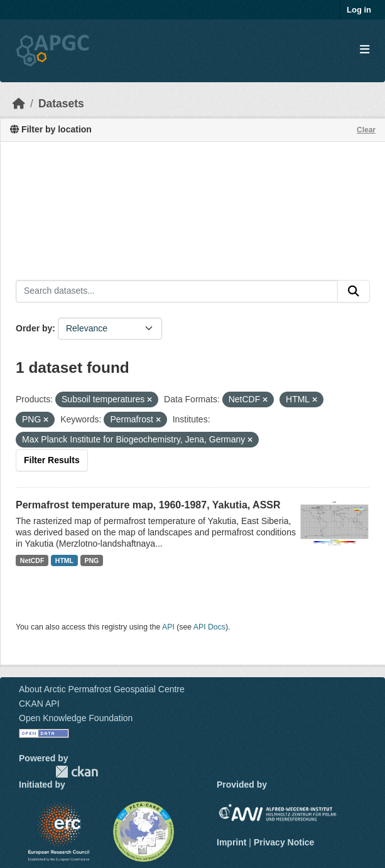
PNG (92, 560)
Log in (359, 10)
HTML (64, 560)
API (168, 627)
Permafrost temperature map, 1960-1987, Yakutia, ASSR (148, 505)
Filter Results (52, 460)
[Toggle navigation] (365, 50)
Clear (366, 130)
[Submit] (354, 291)
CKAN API (39, 704)
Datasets (61, 104)
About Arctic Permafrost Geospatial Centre (102, 689)
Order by (34, 328)
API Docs (209, 627)
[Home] (19, 104)
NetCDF (32, 560)
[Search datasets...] (177, 291)
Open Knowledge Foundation (76, 718)
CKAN (77, 772)
